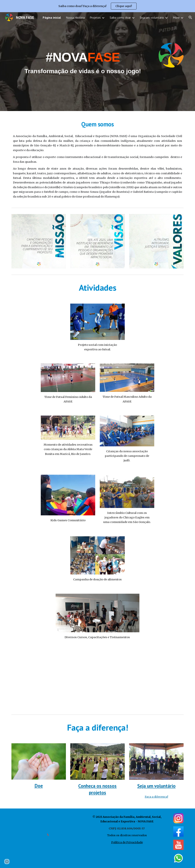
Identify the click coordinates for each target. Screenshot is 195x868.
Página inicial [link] (52, 17)
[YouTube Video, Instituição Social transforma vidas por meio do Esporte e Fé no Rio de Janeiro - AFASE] (98, 680)
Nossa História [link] (75, 17)
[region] (97, 6)
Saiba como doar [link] (120, 17)
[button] (190, 17)
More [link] (176, 17)
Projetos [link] (95, 17)
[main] (83, 62)
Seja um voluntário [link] (152, 17)
